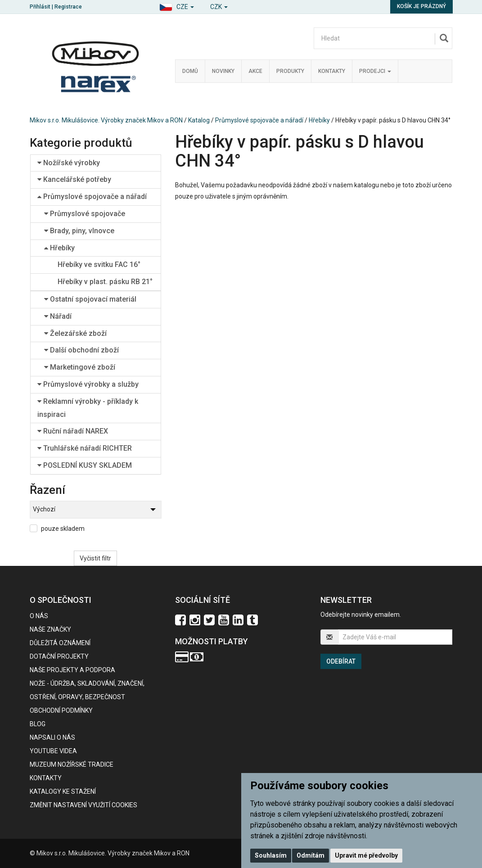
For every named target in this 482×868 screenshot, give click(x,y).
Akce (255, 71)
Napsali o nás (52, 737)
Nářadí (58, 316)
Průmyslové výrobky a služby (88, 384)
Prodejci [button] (375, 71)
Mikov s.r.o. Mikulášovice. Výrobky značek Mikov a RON (106, 120)
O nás (39, 616)
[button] (177, 6)
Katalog (199, 120)
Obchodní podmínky (61, 710)
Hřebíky (319, 120)
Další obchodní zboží (81, 350)
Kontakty (332, 71)
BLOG (38, 724)
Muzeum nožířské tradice (72, 764)
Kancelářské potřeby (74, 179)
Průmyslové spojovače (85, 214)
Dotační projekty (59, 656)
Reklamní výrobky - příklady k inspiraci (88, 408)
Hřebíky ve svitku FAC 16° (99, 264)
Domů (190, 71)
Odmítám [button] (311, 855)
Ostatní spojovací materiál (90, 299)
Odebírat (341, 661)
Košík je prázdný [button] (421, 6)
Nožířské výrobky (69, 163)
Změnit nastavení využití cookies (83, 805)
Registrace (68, 7)
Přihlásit (40, 7)
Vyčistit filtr (95, 558)
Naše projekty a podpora (72, 670)
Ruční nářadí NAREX (73, 431)
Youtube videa (53, 751)
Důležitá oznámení (60, 643)
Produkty (290, 71)
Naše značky (50, 629)
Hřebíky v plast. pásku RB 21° (105, 282)
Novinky (223, 71)
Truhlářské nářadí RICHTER (85, 448)
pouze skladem (63, 529)
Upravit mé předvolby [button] (366, 855)
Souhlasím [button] (271, 855)
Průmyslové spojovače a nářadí (259, 120)
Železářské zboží (75, 333)
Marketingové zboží (80, 367)
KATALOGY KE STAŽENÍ (63, 791)
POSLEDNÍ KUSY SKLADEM (85, 465)
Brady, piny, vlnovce (79, 231)
